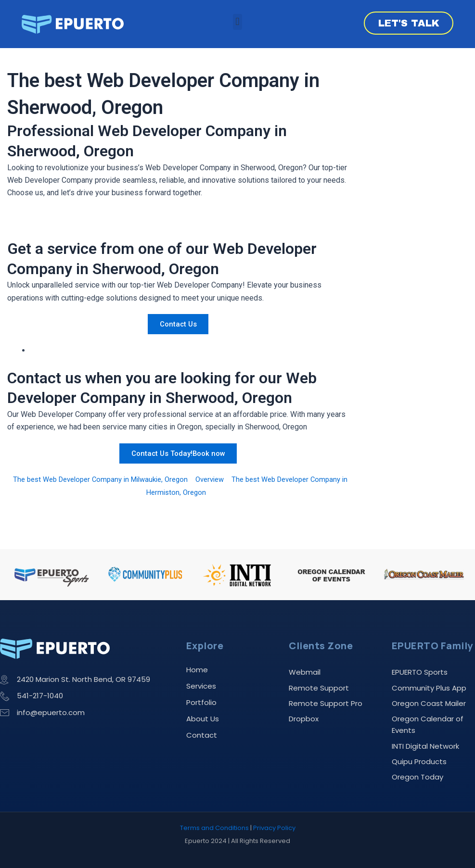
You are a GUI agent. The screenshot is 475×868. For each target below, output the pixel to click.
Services (201, 678)
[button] (237, 22)
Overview (232, 479)
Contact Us (178, 324)
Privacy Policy (274, 828)
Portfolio (201, 694)
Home (197, 661)
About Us (203, 711)
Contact (202, 727)
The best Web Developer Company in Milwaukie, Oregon (114, 479)
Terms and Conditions (214, 828)
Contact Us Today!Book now (178, 453)
